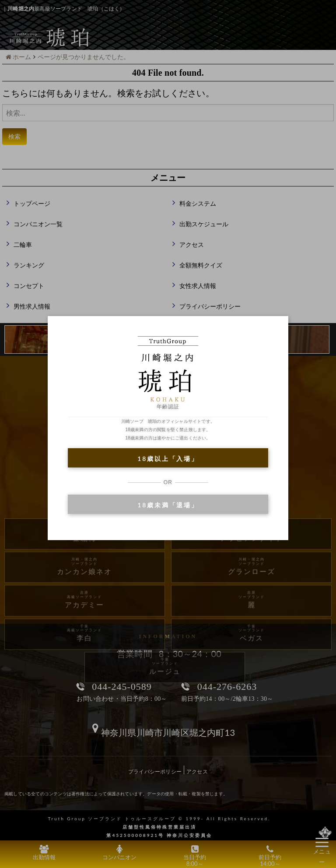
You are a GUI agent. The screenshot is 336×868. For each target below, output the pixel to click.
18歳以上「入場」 (168, 459)
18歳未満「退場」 (168, 505)
